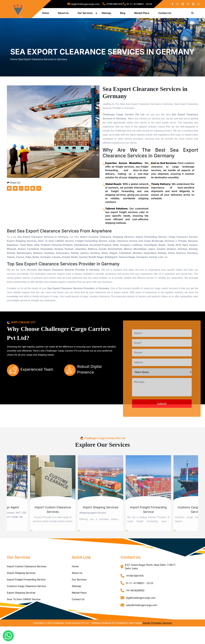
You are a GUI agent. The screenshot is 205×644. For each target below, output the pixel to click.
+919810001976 (111, 4)
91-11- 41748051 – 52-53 (128, 4)
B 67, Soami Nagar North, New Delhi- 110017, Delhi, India (150, 585)
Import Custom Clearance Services (27, 585)
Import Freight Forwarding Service (26, 598)
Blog (123, 14)
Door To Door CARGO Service (24, 618)
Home (46, 14)
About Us (64, 14)
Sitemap (107, 14)
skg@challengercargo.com (93, 4)
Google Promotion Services (157, 641)
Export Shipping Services (21, 611)
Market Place (142, 14)
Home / (14, 69)
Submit (174, 422)
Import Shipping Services (21, 591)
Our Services (86, 14)
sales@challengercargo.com (141, 623)
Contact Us (165, 14)
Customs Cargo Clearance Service (26, 604)
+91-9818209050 (135, 609)
